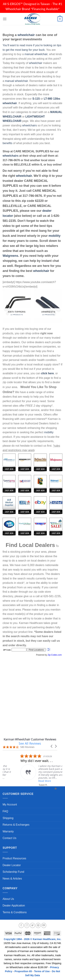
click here (47, 373)
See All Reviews (30, 743)
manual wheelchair (36, 54)
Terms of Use (42, 971)
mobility (55, 236)
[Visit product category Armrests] (48, 306)
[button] (52, 746)
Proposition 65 (23, 971)
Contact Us (9, 838)
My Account (10, 804)
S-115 (36, 99)
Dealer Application (14, 906)
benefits (7, 143)
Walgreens (10, 256)
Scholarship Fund (13, 872)
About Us (8, 899)
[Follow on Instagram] (27, 925)
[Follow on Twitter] (33, 925)
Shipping (8, 818)
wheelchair (26, 35)
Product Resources (14, 858)
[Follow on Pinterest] (38, 925)
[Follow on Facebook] (21, 925)
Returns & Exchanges (16, 825)
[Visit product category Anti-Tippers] (17, 306)
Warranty (8, 831)
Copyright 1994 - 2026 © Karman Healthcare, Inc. (32, 939)
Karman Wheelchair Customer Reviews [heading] (30, 739)
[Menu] (5, 19)
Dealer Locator (12, 865)
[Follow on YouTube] (44, 925)
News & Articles (12, 879)
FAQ (5, 811)
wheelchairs (29, 125)
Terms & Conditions (15, 912)
